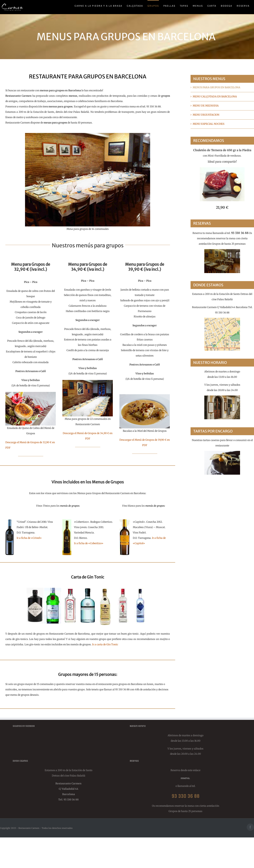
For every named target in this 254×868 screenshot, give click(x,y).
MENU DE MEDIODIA (206, 106)
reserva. (185, 778)
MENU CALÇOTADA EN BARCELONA (215, 97)
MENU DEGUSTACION (206, 115)
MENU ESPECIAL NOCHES (209, 124)
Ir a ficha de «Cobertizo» (89, 543)
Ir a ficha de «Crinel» (29, 538)
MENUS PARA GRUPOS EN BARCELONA (216, 87)
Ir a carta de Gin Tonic (105, 644)
